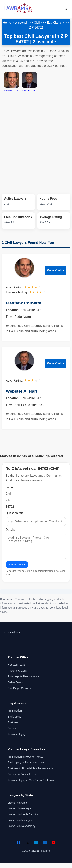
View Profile (55, 270)
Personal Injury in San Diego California (31, 785)
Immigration (15, 715)
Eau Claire (54, 23)
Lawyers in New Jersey (22, 831)
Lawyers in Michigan (20, 825)
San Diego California (20, 693)
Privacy (16, 637)
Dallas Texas (15, 687)
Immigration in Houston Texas (25, 761)
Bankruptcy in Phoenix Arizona (26, 767)
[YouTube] (54, 847)
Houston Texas (17, 669)
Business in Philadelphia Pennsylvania (31, 773)
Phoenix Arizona (17, 675)
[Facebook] (18, 847)
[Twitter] (27, 847)
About (7, 637)
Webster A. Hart (22, 391)
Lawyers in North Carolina (23, 819)
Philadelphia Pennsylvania (23, 681)
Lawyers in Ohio (17, 807)
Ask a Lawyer (17, 569)
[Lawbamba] (18, 13)
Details (10, 530)
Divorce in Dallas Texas (22, 779)
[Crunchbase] (36, 847)
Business (13, 727)
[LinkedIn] (45, 847)
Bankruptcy (14, 721)
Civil (37, 23)
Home (7, 23)
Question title (14, 513)
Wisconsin (22, 23)
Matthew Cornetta (24, 303)
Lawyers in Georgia (19, 813)
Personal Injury (17, 739)
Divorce (12, 733)
